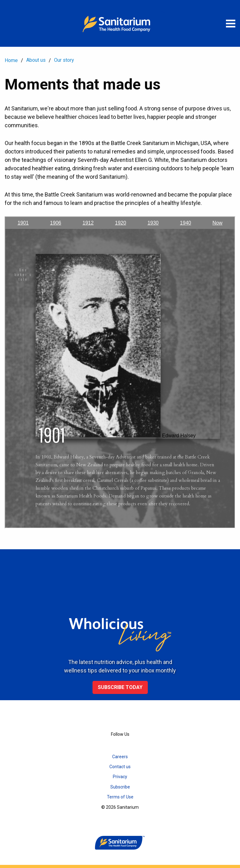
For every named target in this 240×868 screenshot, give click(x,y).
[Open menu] (231, 23)
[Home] (120, 23)
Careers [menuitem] (120, 757)
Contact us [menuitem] (120, 767)
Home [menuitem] (11, 60)
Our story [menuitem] (64, 60)
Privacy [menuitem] (120, 777)
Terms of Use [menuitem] (120, 797)
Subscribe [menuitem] (120, 787)
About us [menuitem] (36, 60)
